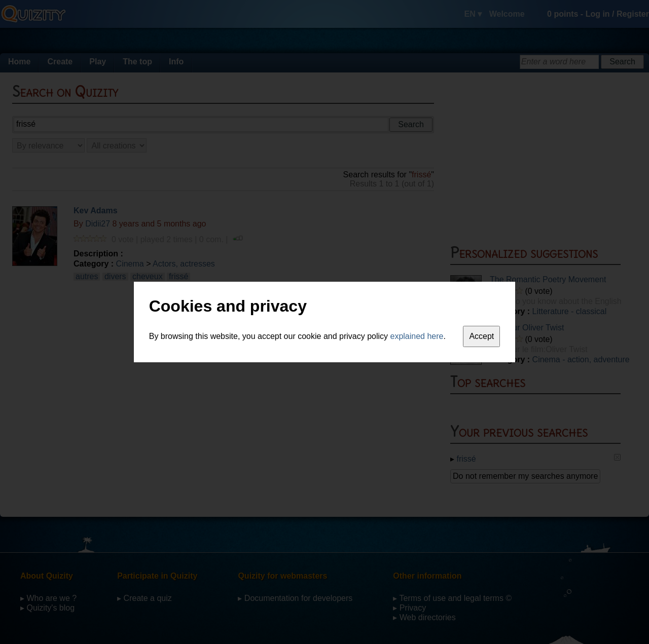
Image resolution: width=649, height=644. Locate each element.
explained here (417, 336)
